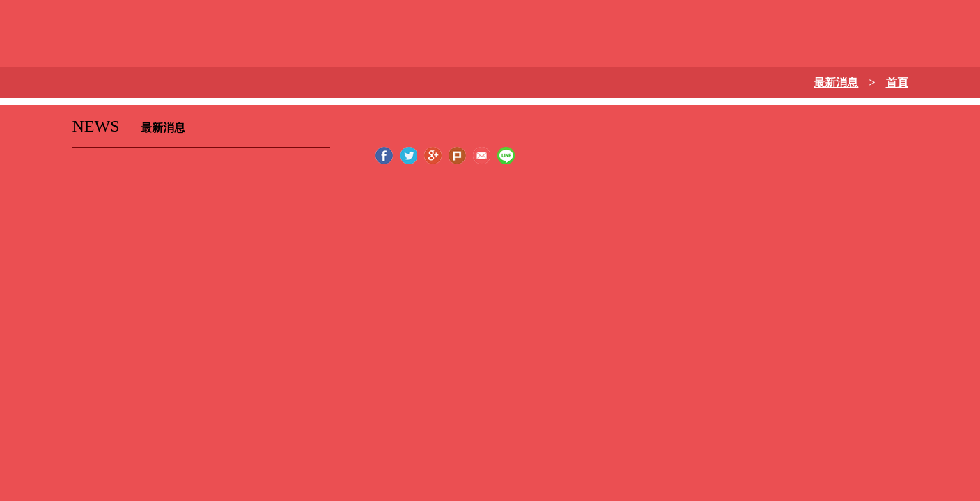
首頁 (897, 82)
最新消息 (836, 82)
